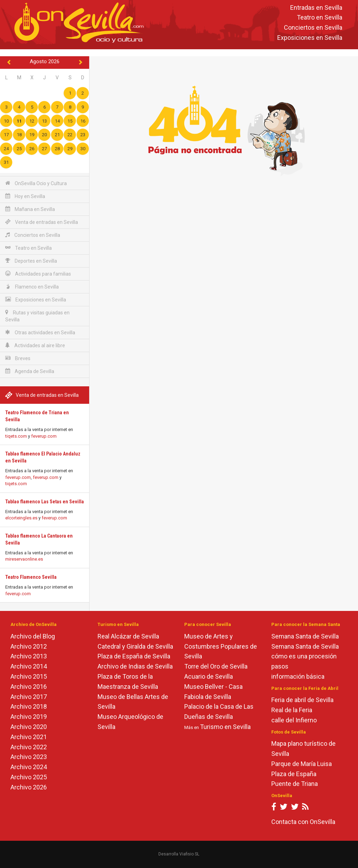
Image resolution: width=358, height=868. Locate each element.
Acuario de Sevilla (209, 676)
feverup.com (44, 436)
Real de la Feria (292, 710)
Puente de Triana (295, 784)
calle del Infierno (294, 720)
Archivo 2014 (29, 666)
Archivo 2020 (29, 727)
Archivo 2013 (29, 656)
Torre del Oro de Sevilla (216, 666)
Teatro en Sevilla (320, 18)
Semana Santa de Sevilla (305, 636)
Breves (18, 358)
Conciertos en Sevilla (313, 28)
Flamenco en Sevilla (32, 287)
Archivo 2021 (29, 737)
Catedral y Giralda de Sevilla (135, 646)
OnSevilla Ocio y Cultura (36, 183)
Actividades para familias (38, 274)
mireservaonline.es (24, 559)
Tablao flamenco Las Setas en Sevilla (45, 502)
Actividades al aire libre (35, 345)
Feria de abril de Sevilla (302, 700)
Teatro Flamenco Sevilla (31, 577)
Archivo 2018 (29, 706)
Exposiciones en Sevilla (310, 38)
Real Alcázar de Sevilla (128, 636)
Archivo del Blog (33, 636)
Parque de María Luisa (302, 764)
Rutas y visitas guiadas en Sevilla (37, 316)
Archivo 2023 (29, 757)
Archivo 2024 (29, 767)
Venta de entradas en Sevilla (42, 222)
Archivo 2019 (29, 717)
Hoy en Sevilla (25, 196)
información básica (298, 676)
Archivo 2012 (29, 646)
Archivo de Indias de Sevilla (135, 666)
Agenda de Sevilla (30, 371)
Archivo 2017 (29, 697)
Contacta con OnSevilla (303, 822)
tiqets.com (16, 436)
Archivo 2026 (29, 787)
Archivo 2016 (29, 687)
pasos (280, 666)
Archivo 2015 (29, 676)
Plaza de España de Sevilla (134, 656)
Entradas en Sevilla (316, 8)
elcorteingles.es (21, 518)
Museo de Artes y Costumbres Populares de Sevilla (221, 646)
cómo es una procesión (304, 656)
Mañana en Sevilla (30, 209)
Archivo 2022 (29, 747)
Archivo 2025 (29, 777)
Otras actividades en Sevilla (40, 332)
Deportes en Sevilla (31, 261)
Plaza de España (294, 774)
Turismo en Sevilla (225, 727)
